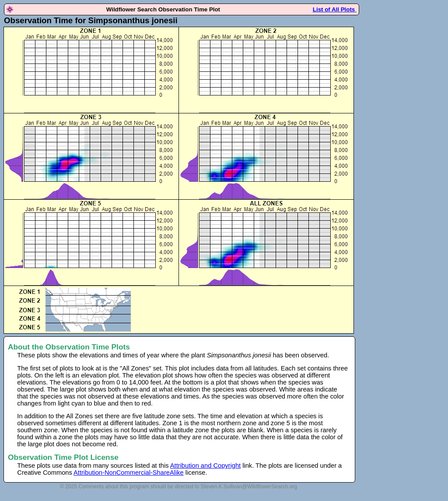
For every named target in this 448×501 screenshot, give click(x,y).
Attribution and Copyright (205, 466)
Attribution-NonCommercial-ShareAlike (129, 473)
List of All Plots (335, 9)
